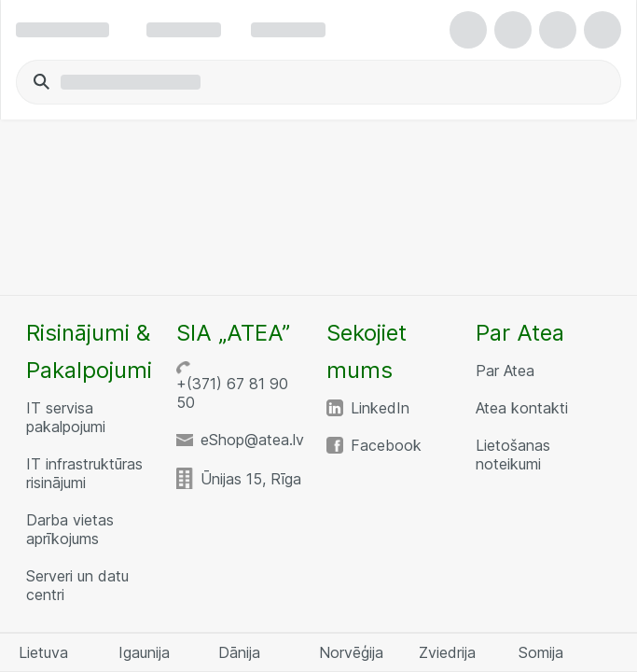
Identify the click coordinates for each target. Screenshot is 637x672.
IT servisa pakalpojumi (66, 417)
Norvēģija (351, 652)
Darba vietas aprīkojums (70, 529)
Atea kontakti (522, 408)
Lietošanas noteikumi (513, 455)
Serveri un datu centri (77, 585)
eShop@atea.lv (252, 440)
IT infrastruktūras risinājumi (84, 473)
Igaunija (144, 652)
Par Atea (505, 371)
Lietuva (43, 652)
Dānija (239, 652)
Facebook (386, 445)
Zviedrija (447, 652)
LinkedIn (380, 408)
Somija (541, 652)
